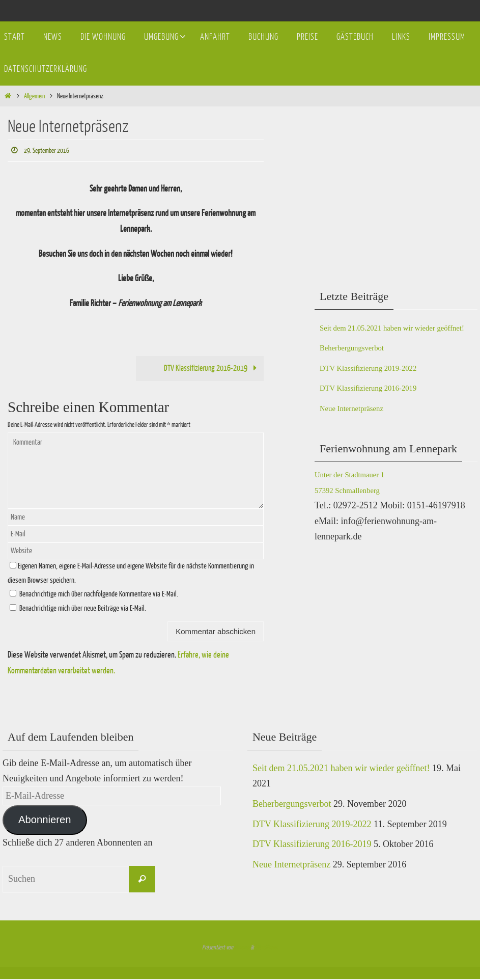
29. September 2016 (51, 151)
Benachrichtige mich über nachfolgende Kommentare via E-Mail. (99, 596)
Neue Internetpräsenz (359, 424)
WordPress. (266, 948)
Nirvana (242, 948)
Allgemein (34, 96)
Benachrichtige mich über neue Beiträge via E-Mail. (83, 609)
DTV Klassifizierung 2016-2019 (209, 369)
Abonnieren (45, 821)
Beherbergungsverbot (359, 363)
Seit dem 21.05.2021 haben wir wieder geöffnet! (341, 770)
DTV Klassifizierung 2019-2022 (379, 383)
